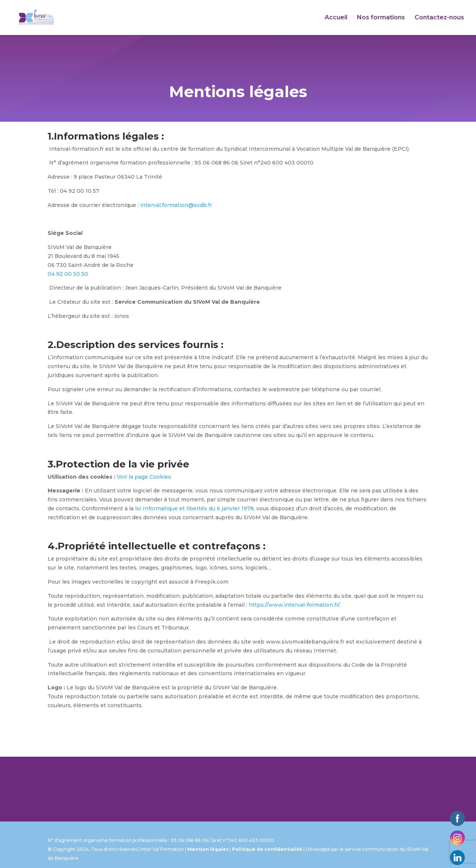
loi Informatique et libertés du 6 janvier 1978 (194, 508)
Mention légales (208, 849)
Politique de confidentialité (267, 849)
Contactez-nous (439, 18)
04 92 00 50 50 (68, 274)
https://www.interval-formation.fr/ (294, 605)
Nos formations (381, 18)
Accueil (336, 18)
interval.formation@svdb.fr (176, 205)
